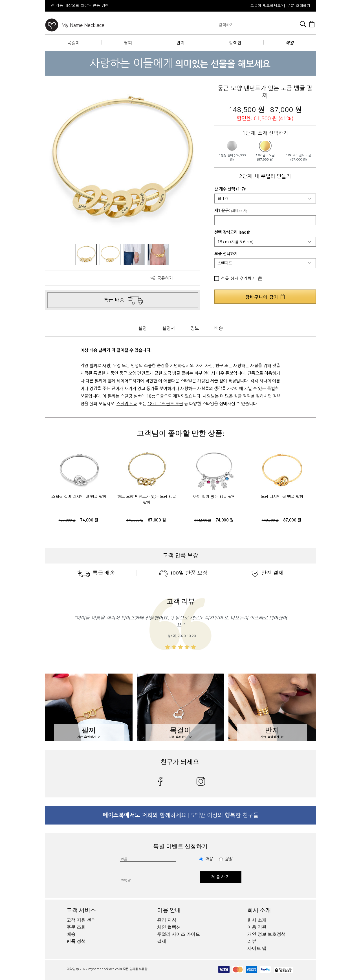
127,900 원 (67, 520)
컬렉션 (235, 43)
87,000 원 (157, 520)
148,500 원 (135, 520)
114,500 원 (202, 520)
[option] (121, 6)
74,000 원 (89, 520)
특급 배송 (96, 573)
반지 (180, 43)
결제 (162, 941)
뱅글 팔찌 (242, 396)
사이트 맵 (257, 948)
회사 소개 (259, 910)
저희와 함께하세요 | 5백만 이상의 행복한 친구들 (181, 815)
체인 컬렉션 (169, 927)
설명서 (169, 328)
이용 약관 (257, 927)
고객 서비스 (81, 910)
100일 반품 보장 (183, 573)
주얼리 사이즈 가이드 (179, 934)
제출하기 (221, 877)
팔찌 (128, 43)
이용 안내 (169, 910)
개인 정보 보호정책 (267, 934)
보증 (218, 254)
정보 (195, 328)
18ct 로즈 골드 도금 (165, 404)
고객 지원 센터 (81, 920)
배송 (219, 328)
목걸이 (73, 43)
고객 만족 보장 (180, 556)
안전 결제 (268, 573)
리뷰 (252, 941)
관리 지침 (167, 920)
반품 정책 (76, 941)
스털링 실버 (127, 404)
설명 (142, 328)
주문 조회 (76, 927)
